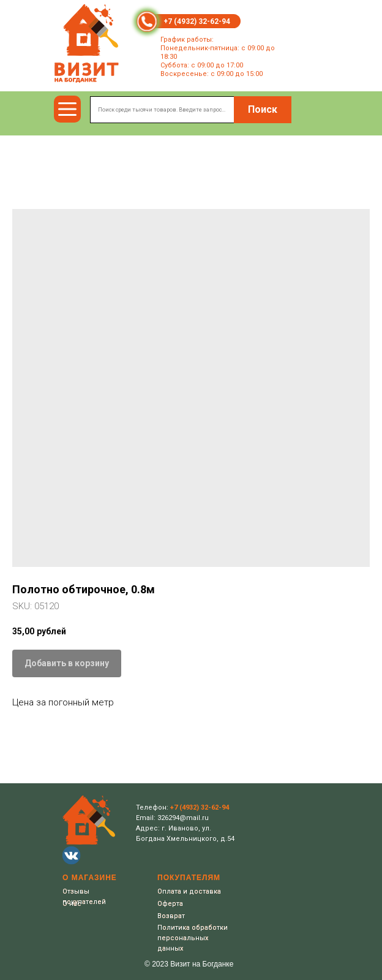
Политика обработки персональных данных (193, 938)
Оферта (170, 904)
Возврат (171, 916)
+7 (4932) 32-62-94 (197, 21)
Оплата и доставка (189, 891)
